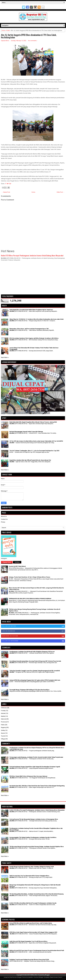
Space (3, 733)
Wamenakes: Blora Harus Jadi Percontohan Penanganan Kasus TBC (29, 329)
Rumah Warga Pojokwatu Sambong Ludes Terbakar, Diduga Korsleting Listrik (32, 867)
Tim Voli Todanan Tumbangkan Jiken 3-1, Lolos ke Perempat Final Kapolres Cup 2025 (34, 451)
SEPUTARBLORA (32, 975)
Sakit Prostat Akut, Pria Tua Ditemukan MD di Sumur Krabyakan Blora (29, 876)
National (3, 719)
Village (3, 739)
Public (3, 725)
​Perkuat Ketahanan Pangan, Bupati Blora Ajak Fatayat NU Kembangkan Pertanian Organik (35, 767)
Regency (4, 727)
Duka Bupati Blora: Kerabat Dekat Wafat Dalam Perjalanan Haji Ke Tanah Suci (31, 310)
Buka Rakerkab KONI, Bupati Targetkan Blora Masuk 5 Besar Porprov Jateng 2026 (33, 422)
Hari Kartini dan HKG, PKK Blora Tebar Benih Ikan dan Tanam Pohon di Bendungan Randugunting (37, 786)
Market (3, 716)
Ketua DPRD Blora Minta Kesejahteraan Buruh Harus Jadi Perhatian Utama (31, 923)
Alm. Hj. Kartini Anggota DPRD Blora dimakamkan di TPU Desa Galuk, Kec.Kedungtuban (29, 36)
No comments (32, 41)
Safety (3, 730)
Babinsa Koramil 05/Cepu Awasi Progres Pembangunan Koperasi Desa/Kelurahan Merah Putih (37, 951)
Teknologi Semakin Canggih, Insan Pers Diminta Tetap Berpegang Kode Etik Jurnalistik (35, 671)
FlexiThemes (13, 977)
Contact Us (4, 519)
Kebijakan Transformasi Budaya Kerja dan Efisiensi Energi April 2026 (29, 960)
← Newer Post (6, 192)
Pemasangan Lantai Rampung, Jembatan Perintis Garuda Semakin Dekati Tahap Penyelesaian (36, 757)
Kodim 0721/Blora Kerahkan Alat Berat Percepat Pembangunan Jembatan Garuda (33, 903)
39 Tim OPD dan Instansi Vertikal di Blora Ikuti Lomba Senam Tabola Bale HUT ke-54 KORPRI (36, 441)
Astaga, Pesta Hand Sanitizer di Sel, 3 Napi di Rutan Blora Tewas (29, 577)
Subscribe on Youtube (33, 636)
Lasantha (30, 977)
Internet (3, 713)
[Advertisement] (33, 279)
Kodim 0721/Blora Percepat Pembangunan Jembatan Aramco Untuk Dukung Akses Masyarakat (32, 255)
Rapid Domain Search (56, 977)
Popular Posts (7, 562)
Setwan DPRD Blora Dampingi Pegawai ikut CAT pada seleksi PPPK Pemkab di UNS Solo (35, 680)
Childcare (4, 708)
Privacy (3, 522)
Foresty (3, 711)
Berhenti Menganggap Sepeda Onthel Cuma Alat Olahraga (26, 432)
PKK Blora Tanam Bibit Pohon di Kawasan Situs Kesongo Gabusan (28, 776)
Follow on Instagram (33, 641)
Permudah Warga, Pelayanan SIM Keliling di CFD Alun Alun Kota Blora (29, 690)
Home (3, 30)
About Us (4, 516)
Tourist (3, 736)
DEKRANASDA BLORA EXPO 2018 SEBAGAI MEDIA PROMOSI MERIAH (30, 599)
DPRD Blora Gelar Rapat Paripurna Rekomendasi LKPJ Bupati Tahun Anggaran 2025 (33, 932)
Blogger (47, 975)
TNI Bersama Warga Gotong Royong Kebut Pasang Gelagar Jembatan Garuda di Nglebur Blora (37, 847)
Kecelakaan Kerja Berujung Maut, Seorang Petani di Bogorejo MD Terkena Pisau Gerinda (35, 661)
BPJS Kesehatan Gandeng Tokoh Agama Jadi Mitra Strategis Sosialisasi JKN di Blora (34, 338)
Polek (8, 30)
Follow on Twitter (33, 626)
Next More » (5, 357)
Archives (17, 562)
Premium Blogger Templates (42, 977)
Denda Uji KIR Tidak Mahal (17, 566)
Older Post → (60, 192)
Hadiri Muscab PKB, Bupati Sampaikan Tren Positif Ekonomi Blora (28, 941)
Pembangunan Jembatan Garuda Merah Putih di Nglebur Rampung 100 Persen (32, 652)
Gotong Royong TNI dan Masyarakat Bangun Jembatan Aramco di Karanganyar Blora (34, 819)
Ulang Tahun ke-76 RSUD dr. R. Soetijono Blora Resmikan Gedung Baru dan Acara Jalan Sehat (36, 319)
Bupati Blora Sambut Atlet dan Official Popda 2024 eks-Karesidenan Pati (30, 460)
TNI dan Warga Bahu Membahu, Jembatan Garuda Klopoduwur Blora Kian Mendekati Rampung (36, 894)
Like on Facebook (33, 631)
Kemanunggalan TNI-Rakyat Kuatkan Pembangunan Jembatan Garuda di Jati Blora (33, 837)
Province (4, 722)
